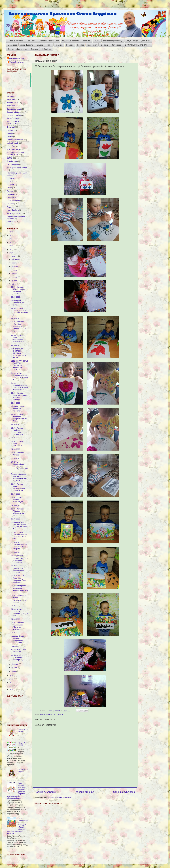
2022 (12, 246)
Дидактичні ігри (13, 118)
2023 (12, 242)
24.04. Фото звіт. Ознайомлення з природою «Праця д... (20, 376)
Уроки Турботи (27, 45)
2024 (12, 239)
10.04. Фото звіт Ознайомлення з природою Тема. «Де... (19, 536)
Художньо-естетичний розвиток (76, 41)
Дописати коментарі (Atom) (59, 797)
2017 (12, 682)
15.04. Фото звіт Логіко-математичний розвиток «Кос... (19, 487)
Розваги (10, 191)
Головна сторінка (15, 41)
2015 (12, 690)
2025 (12, 235)
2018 (12, 679)
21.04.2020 (16, 438)
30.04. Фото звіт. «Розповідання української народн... (18, 290)
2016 (12, 686)
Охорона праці (13, 164)
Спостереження (13, 201)
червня (15, 277)
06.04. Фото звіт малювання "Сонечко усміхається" (18, 626)
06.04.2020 (16, 633)
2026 (12, 232)
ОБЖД (97, 41)
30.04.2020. (16, 297)
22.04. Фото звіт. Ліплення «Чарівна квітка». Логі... (19, 418)
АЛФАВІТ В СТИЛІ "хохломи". (19, 651)
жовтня (15, 263)
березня (15, 664)
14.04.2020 (16, 505)
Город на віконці (21, 744)
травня (15, 280)
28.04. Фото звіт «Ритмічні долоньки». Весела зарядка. (19, 325)
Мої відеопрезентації (113, 41)
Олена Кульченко (16, 58)
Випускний (11, 106)
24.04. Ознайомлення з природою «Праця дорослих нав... (20, 386)
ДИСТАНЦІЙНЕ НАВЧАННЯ (138, 45)
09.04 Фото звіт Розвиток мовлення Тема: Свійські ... (19, 579)
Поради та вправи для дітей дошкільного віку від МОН (19, 477)
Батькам (34, 49)
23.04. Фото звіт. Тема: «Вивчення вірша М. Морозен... (19, 396)
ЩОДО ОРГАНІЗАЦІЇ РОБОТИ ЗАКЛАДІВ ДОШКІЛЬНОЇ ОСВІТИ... (20, 365)
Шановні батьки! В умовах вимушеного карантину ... (19, 639)
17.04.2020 (16, 449)
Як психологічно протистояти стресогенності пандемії (18, 569)
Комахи (40, 45)
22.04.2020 (16, 424)
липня (14, 273)
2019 (12, 676)
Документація (132, 41)
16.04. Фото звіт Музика (18, 454)
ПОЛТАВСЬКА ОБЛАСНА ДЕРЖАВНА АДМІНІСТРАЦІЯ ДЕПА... (19, 353)
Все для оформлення (17, 49)
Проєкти (10, 181)
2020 (12, 253)
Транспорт (92, 45)
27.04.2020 (16, 345)
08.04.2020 (16, 606)
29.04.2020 (16, 318)
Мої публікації (12, 143)
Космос (81, 45)
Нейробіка (46, 49)
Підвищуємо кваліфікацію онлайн (17, 303)
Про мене (31, 41)
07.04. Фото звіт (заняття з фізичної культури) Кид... (20, 612)
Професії (104, 45)
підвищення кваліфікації (17, 168)
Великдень (116, 45)
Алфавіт (15, 646)
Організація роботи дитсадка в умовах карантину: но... (20, 589)
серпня (15, 270)
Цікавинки (12, 45)
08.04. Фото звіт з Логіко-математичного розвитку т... (18, 599)
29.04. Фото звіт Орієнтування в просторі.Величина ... (19, 312)
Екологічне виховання (49, 41)
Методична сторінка (15, 140)
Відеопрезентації (14, 109)
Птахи (49, 45)
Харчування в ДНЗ (14, 213)
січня (14, 671)
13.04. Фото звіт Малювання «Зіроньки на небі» (18, 512)
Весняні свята (12, 103)
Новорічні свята (13, 149)
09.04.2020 (16, 552)
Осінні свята (12, 161)
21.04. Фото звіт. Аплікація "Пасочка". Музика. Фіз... (18, 431)
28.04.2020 (16, 332)
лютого (15, 668)
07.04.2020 (16, 619)
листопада (16, 259)
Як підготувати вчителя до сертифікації (17, 658)
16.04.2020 (16, 458)
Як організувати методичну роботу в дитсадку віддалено (20, 559)
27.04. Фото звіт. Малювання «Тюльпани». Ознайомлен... (18, 339)
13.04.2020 (16, 519)
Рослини (70, 45)
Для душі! (146, 41)
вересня (15, 266)
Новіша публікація (45, 792)
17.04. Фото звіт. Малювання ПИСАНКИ (18, 444)
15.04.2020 (16, 494)
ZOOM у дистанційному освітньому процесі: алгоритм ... (20, 466)
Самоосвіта (11, 197)
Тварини (59, 45)
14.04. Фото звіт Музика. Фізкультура (18, 500)
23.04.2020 (16, 403)
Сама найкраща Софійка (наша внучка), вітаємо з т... (20, 526)
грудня (15, 256)
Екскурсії (10, 130)
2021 (12, 249)
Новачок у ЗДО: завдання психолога (18, 409)
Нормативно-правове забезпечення (15, 154)
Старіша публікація (124, 792)
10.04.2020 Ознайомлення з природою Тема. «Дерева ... (19, 546)
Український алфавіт (23, 730)
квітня (14, 284)
